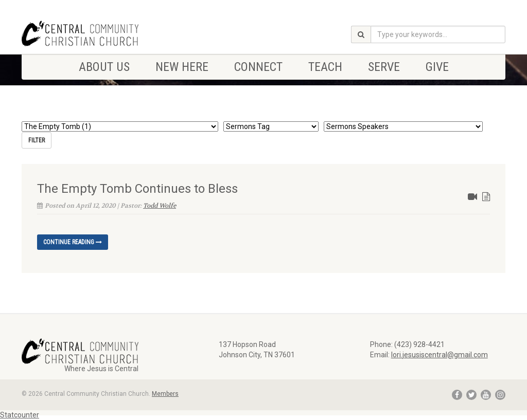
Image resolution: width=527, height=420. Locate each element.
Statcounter (20, 415)
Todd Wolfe (160, 206)
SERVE (384, 67)
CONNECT (258, 67)
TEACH (325, 67)
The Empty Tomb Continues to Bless (137, 189)
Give (437, 67)
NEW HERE (182, 67)
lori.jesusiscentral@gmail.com (440, 355)
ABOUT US (104, 67)
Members (165, 394)
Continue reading (73, 242)
